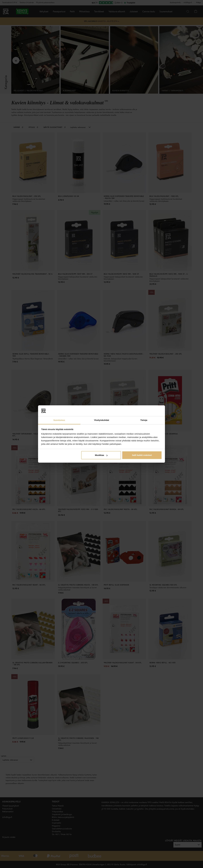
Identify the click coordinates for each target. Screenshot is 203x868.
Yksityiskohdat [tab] (101, 420)
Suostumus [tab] (59, 420)
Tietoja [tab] (144, 420)
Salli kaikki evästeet (142, 455)
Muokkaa (101, 455)
